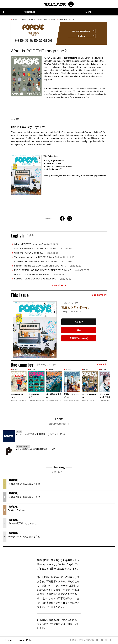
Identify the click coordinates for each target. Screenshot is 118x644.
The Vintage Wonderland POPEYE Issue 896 (44, 257)
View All (102, 365)
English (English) (50, 19)
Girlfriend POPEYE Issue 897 (36, 253)
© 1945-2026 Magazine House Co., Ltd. (92, 640)
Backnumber (100, 295)
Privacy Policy (25, 640)
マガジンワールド (59, 4)
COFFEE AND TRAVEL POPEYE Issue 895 (43, 262)
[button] (105, 385)
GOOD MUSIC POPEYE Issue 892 (39, 275)
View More (59, 285)
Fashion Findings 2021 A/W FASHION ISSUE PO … (48, 266)
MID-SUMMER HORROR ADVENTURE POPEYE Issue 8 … (52, 270)
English (86, 36)
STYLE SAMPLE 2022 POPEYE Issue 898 (43, 249)
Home (24, 19)
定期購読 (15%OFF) (79, 339)
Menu (101, 12)
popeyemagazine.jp (83, 31)
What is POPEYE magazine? (36, 244)
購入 (79, 330)
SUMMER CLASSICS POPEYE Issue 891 (43, 279)
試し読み (79, 322)
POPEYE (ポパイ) (35, 19)
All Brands (19, 12)
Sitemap (7, 640)
